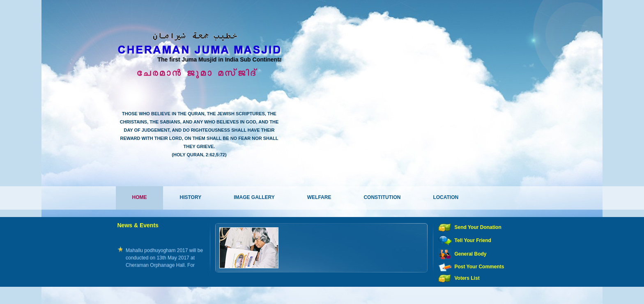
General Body (471, 254)
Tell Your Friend (473, 240)
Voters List (467, 278)
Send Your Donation (478, 227)
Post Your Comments (480, 267)
